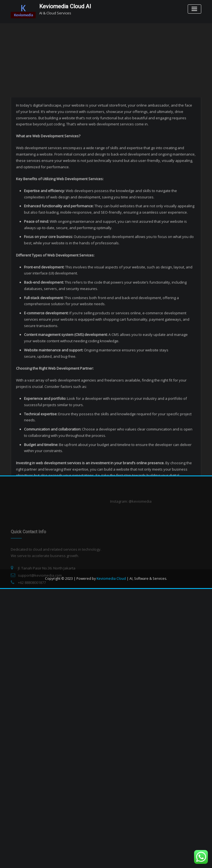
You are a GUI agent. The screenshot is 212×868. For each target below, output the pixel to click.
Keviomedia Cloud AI (65, 6)
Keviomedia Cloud (111, 579)
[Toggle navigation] (194, 9)
